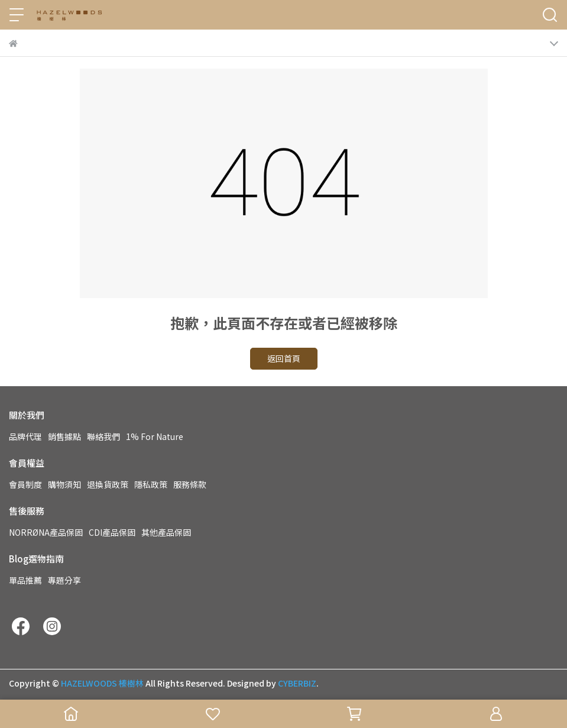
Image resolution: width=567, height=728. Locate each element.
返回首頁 (284, 358)
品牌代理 (25, 436)
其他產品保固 (166, 532)
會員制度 (25, 484)
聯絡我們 (103, 436)
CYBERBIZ (297, 683)
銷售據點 (64, 436)
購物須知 (64, 484)
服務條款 (190, 484)
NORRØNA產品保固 (46, 532)
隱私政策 (151, 484)
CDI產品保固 (112, 532)
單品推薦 (25, 580)
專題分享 (64, 580)
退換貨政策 (108, 484)
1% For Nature (155, 436)
